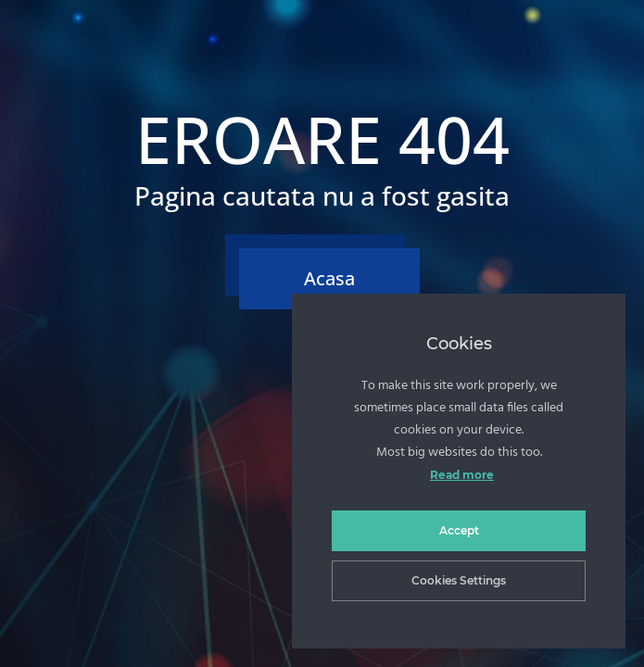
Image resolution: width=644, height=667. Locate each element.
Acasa (329, 278)
